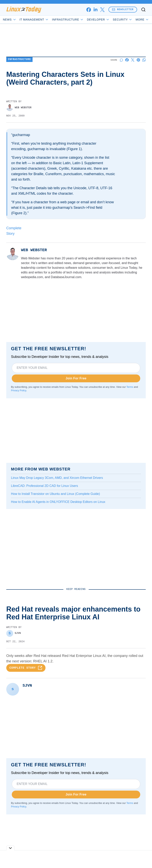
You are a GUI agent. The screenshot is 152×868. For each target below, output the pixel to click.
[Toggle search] (143, 10)
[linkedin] (95, 10)
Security (123, 20)
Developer (98, 20)
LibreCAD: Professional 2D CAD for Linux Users (44, 486)
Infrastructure (68, 20)
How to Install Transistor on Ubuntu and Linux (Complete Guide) (56, 494)
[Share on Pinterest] (138, 60)
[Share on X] (133, 60)
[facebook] (89, 10)
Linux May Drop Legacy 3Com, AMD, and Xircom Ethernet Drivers (57, 478)
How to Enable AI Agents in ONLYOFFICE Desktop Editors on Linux (58, 502)
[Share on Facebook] (127, 60)
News (10, 20)
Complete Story (26, 668)
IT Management (34, 20)
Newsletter (123, 9)
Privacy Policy (19, 391)
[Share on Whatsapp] (144, 60)
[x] (102, 10)
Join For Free (76, 378)
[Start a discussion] (121, 60)
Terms (130, 387)
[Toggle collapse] (10, 848)
